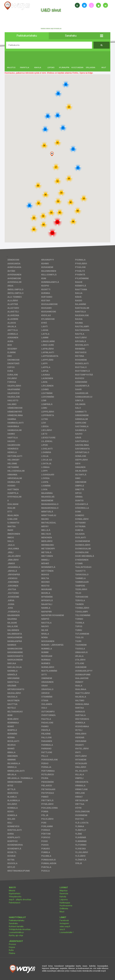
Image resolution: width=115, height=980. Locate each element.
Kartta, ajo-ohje (16, 935)
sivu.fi (62, 929)
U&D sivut (51, 10)
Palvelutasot (15, 903)
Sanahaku (13, 923)
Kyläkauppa (65, 903)
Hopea (12, 947)
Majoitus (64, 891)
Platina (12, 953)
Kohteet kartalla (16, 926)
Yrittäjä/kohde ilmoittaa (20, 929)
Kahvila (63, 897)
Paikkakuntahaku (17, 920)
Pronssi (12, 944)
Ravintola (64, 894)
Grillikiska (64, 909)
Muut (62, 912)
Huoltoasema (66, 906)
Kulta (11, 950)
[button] (102, 36)
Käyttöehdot (15, 894)
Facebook (64, 920)
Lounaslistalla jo (16, 932)
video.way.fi (65, 926)
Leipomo (64, 900)
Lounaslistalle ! (67, 932)
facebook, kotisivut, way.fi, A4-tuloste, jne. (51, 29)
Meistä (12, 891)
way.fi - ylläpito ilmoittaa (20, 900)
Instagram (64, 923)
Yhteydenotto (15, 897)
